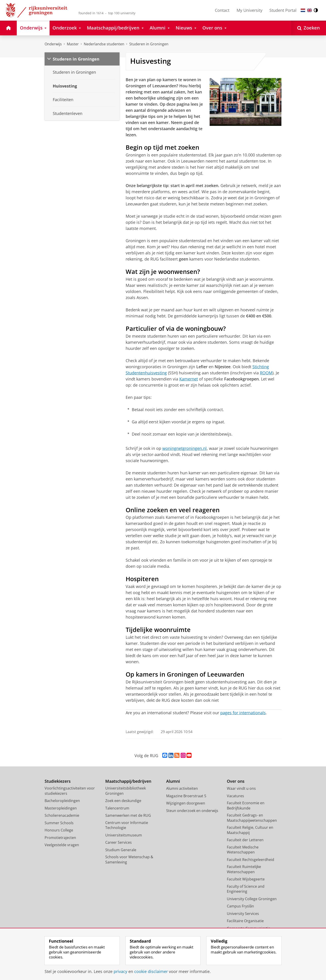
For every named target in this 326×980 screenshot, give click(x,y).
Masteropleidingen (61, 808)
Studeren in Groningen (149, 44)
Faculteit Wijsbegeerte (246, 879)
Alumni (173, 781)
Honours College (59, 830)
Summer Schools (59, 823)
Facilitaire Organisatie (245, 921)
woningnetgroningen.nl (185, 448)
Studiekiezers (58, 781)
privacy (120, 971)
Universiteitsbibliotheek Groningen (126, 791)
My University (249, 10)
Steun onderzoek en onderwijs (192, 811)
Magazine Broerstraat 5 (186, 796)
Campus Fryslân (240, 906)
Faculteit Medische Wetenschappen (243, 850)
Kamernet (189, 379)
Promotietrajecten (60, 838)
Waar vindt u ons (241, 788)
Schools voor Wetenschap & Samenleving (129, 859)
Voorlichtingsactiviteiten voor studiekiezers (70, 791)
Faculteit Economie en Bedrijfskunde (246, 806)
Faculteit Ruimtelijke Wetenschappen (244, 869)
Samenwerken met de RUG (128, 815)
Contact (222, 10)
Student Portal (283, 10)
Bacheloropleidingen (62, 801)
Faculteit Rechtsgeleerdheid (250, 860)
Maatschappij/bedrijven (128, 781)
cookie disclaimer (151, 971)
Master (73, 44)
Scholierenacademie (62, 815)
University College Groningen (252, 899)
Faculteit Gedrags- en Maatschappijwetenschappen (252, 818)
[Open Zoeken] (309, 28)
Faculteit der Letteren (245, 840)
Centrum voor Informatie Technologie (127, 825)
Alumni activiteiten (182, 788)
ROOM (266, 373)
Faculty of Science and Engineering (246, 889)
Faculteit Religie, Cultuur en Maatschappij (250, 830)
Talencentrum (117, 808)
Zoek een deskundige (123, 801)
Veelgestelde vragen (62, 845)
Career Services (119, 842)
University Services (243, 914)
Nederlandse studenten (104, 44)
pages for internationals (243, 713)
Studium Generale (121, 850)
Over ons (236, 781)
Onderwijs (53, 44)
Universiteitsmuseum (124, 835)
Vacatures (235, 796)
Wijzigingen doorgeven (186, 803)
